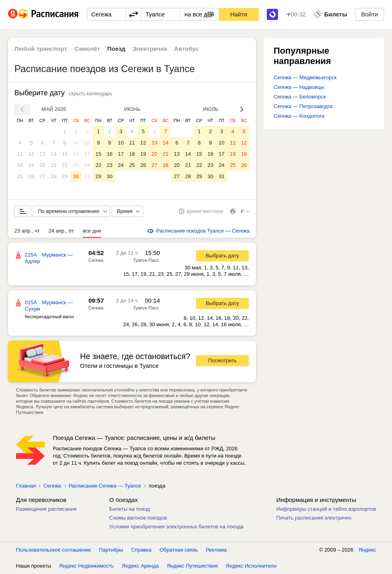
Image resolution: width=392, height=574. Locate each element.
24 (87, 165)
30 (76, 176)
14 (54, 154)
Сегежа (96, 260)
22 (65, 165)
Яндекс (367, 550)
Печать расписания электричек (314, 518)
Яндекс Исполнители (251, 566)
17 (87, 154)
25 (20, 176)
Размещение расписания (46, 509)
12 (31, 154)
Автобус (186, 49)
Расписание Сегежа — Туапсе (105, 486)
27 (42, 176)
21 (54, 165)
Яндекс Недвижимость (87, 566)
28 (54, 176)
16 (76, 154)
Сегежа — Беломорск (300, 97)
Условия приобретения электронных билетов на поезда (176, 527)
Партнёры (111, 550)
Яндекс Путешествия (192, 566)
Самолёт (87, 49)
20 (42, 165)
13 (42, 154)
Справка (141, 550)
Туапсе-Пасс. (147, 260)
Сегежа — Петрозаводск (303, 106)
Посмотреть (222, 360)
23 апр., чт (27, 231)
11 (20, 154)
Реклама (216, 550)
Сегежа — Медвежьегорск (305, 77)
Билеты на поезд (130, 509)
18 (20, 165)
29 (65, 176)
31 (87, 176)
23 (76, 165)
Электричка (150, 49)
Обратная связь (179, 550)
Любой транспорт (41, 49)
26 (31, 176)
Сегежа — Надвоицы (299, 87)
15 (65, 154)
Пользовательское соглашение (53, 550)
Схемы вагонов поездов (138, 518)
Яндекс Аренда (140, 566)
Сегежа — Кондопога (299, 116)
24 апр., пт (61, 231)
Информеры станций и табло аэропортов (326, 509)
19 (31, 165)
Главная (26, 486)
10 (87, 143)
